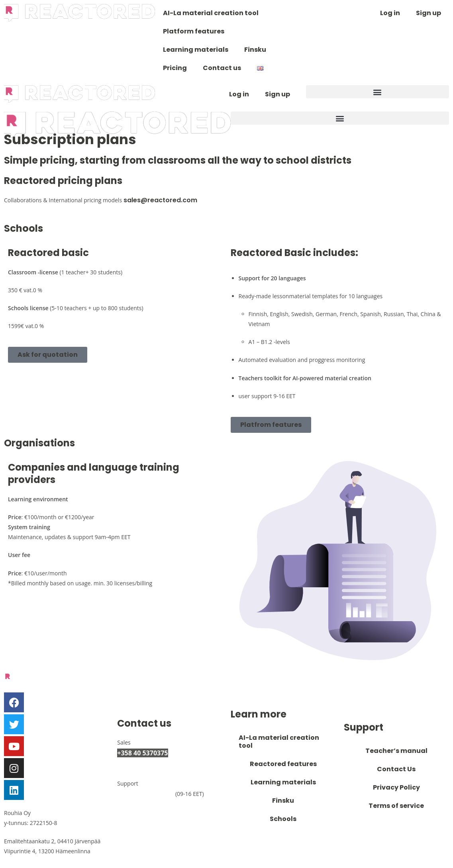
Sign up (428, 13)
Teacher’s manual (396, 751)
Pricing (175, 68)
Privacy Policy (396, 787)
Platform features (194, 31)
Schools (283, 819)
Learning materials (196, 50)
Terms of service (396, 806)
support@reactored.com (160, 805)
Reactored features (283, 764)
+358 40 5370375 (142, 753)
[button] (377, 92)
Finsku (255, 50)
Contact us (222, 68)
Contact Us (396, 769)
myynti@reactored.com (158, 764)
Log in (390, 13)
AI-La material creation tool (211, 13)
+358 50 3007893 (145, 794)
